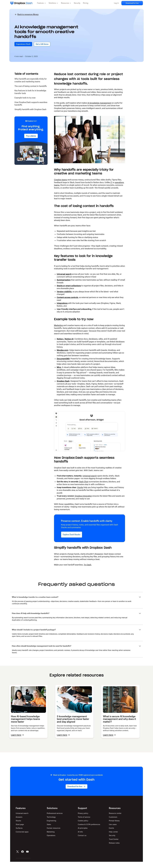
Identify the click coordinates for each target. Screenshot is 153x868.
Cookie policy (83, 827)
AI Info (80, 838)
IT (111, 183)
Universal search (90, 476)
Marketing (58, 326)
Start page (20, 831)
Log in (115, 3)
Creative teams (61, 180)
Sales (49, 831)
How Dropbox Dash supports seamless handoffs (31, 104)
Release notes (114, 849)
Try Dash (87, 566)
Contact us (82, 842)
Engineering (51, 827)
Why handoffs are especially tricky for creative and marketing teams (31, 81)
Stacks (80, 488)
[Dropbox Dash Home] (21, 3)
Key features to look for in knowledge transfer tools (30, 92)
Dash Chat (84, 482)
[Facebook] (23, 858)
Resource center (115, 819)
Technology (51, 823)
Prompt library (114, 827)
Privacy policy (83, 819)
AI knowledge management (99, 103)
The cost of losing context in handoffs (31, 87)
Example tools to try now (25, 98)
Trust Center (114, 845)
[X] (18, 858)
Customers (113, 823)
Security (77, 3)
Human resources (54, 834)
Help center (113, 838)
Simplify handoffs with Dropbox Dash (30, 110)
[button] (42, 3)
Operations (51, 842)
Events (111, 834)
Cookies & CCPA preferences (89, 831)
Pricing (86, 3)
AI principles (83, 834)
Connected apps (22, 838)
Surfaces (19, 834)
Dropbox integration (83, 496)
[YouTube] (27, 858)
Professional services (55, 819)
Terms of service (84, 823)
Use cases (113, 831)
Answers (19, 823)
